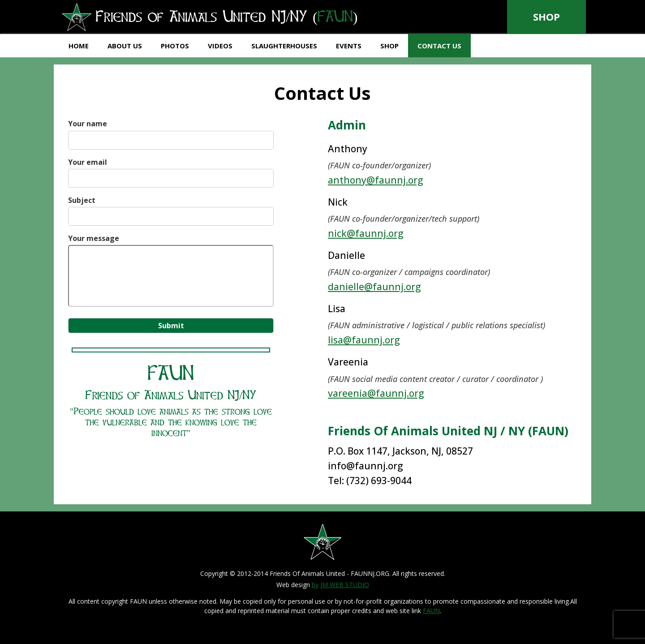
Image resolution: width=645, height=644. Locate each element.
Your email (171, 170)
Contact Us (439, 46)
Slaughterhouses (284, 46)
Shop (546, 17)
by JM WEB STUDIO (340, 585)
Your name (171, 132)
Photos (175, 46)
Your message (171, 271)
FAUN (431, 611)
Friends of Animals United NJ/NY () (223, 17)
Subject (171, 208)
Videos (220, 46)
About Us (125, 46)
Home (79, 46)
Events (349, 46)
